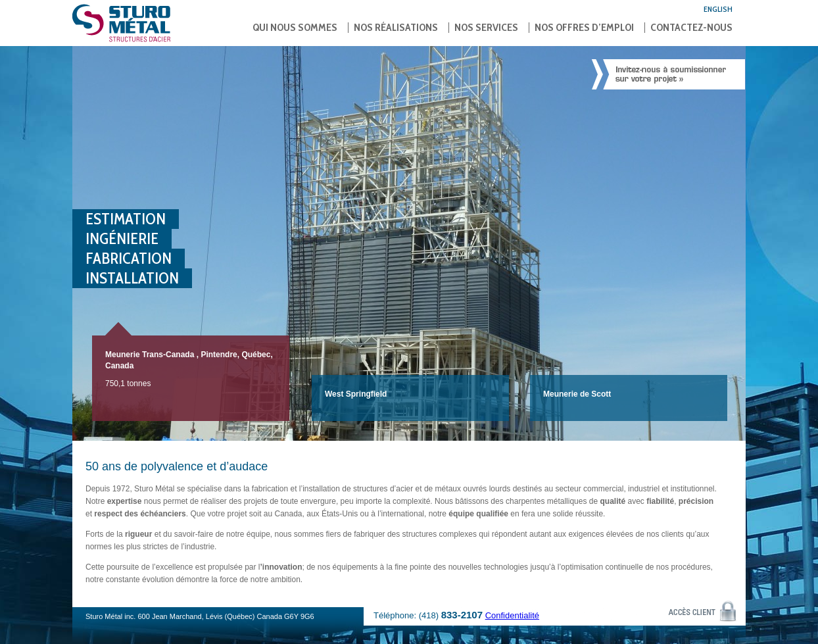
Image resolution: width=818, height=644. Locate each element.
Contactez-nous (691, 28)
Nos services (486, 28)
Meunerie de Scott (577, 394)
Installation (132, 278)
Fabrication (129, 258)
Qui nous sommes (295, 28)
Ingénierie (122, 238)
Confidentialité (512, 615)
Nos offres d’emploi (584, 28)
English (718, 9)
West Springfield (356, 394)
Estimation (126, 219)
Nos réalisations (396, 28)
